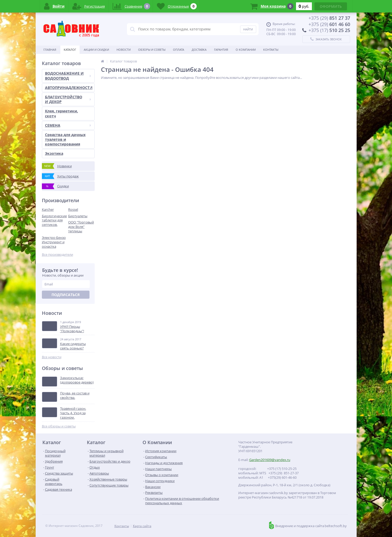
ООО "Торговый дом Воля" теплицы (81, 227)
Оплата (179, 50)
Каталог (70, 50)
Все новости (52, 357)
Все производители (57, 255)
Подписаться (66, 295)
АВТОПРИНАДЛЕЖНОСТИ (69, 88)
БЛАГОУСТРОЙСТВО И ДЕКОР (68, 99)
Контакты (271, 50)
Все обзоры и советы (59, 426)
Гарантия (221, 50)
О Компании (246, 50)
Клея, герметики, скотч (62, 113)
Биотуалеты (78, 216)
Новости (124, 50)
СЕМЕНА (68, 125)
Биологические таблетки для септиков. (54, 220)
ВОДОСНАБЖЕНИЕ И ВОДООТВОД (68, 76)
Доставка (199, 50)
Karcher (48, 209)
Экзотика (54, 153)
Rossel (73, 209)
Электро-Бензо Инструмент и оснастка (54, 242)
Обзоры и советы (152, 50)
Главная (50, 50)
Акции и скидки (96, 50)
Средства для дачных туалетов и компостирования (65, 139)
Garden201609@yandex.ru (270, 460)
